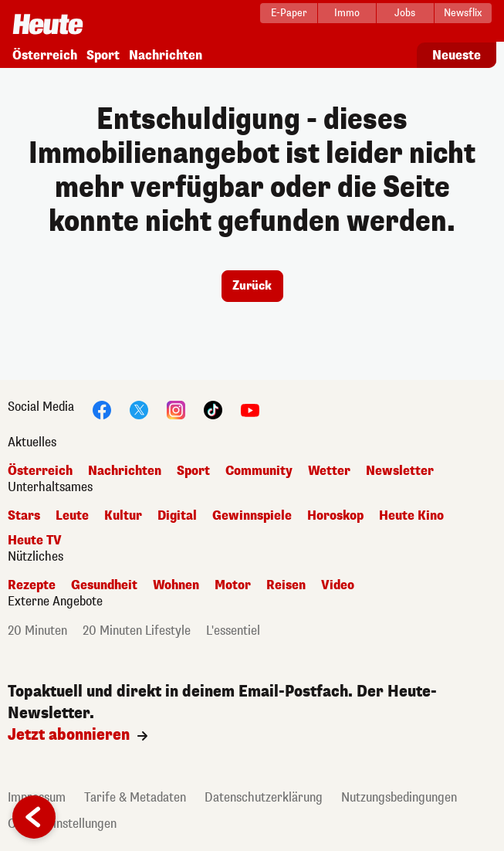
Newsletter (400, 471)
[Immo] (347, 13)
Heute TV (35, 540)
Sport (103, 55)
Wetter (329, 471)
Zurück (252, 286)
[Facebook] (102, 409)
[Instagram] (176, 409)
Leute (72, 515)
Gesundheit (104, 585)
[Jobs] (405, 13)
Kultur (123, 515)
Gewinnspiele (252, 515)
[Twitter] (139, 409)
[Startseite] (48, 20)
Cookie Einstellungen (62, 824)
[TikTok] (213, 409)
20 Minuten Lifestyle (137, 631)
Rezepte (32, 585)
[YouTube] (250, 409)
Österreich (45, 55)
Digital (177, 515)
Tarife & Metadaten (135, 797)
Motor (233, 585)
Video (338, 585)
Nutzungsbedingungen (399, 797)
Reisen (286, 585)
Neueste (457, 55)
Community (259, 471)
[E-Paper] (289, 13)
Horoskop (335, 515)
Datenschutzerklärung (264, 797)
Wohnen (176, 585)
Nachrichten (166, 55)
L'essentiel (233, 631)
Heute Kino (411, 515)
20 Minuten (37, 631)
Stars (24, 515)
